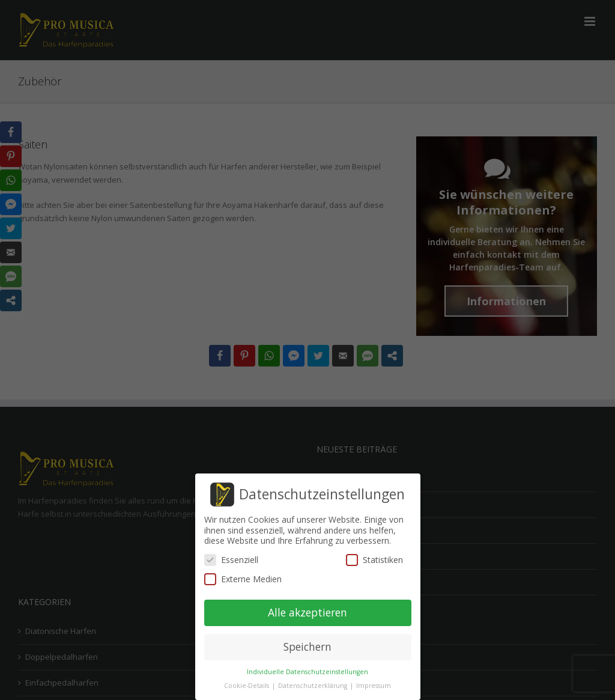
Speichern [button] (307, 647)
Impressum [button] (374, 686)
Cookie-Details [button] (247, 686)
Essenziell (231, 560)
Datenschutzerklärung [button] (314, 686)
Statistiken (374, 560)
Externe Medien (243, 579)
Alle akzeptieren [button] (307, 612)
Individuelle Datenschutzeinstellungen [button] (307, 672)
